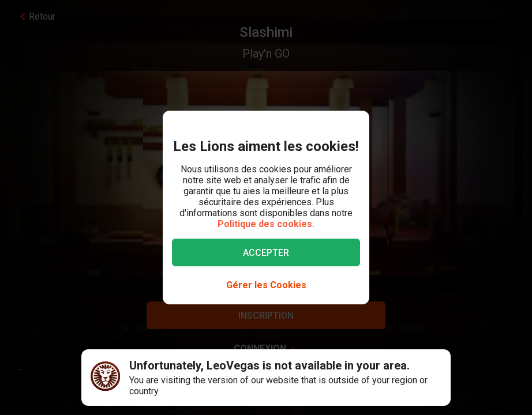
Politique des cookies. (266, 224)
